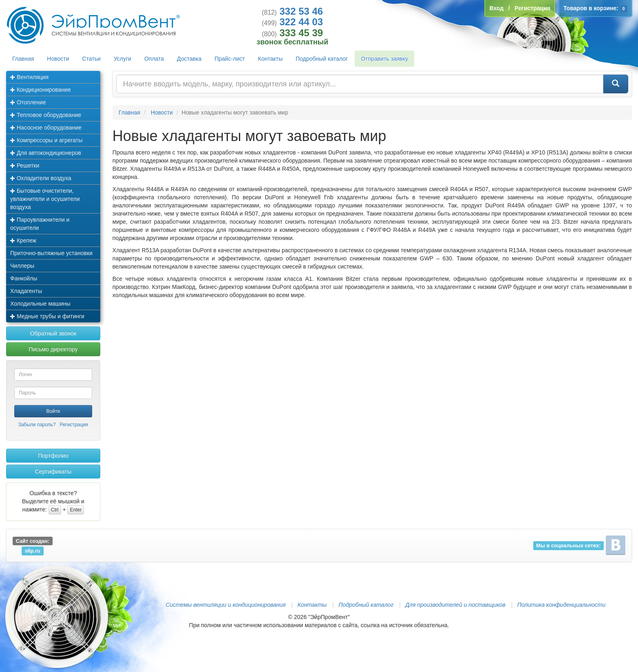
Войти (53, 411)
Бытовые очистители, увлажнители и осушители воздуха (45, 199)
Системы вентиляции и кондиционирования (225, 605)
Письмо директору (53, 349)
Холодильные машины (40, 304)
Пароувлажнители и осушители (40, 224)
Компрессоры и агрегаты (46, 140)
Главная (23, 59)
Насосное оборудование (46, 128)
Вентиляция (29, 77)
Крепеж (23, 240)
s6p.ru (33, 551)
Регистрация (74, 425)
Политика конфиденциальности (561, 605)
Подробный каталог (322, 59)
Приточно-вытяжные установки (51, 253)
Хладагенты (26, 291)
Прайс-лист (230, 59)
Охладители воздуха (41, 178)
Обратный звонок (53, 333)
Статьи (92, 59)
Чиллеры (22, 266)
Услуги (123, 59)
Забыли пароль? (37, 425)
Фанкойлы (24, 278)
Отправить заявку (384, 59)
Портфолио (53, 456)
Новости (58, 59)
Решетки (25, 165)
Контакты (270, 59)
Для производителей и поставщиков (455, 605)
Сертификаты (53, 472)
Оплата (154, 59)
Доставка (189, 59)
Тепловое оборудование (46, 115)
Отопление (28, 102)
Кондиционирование (41, 90)
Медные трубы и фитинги (47, 316)
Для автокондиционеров (46, 153)
